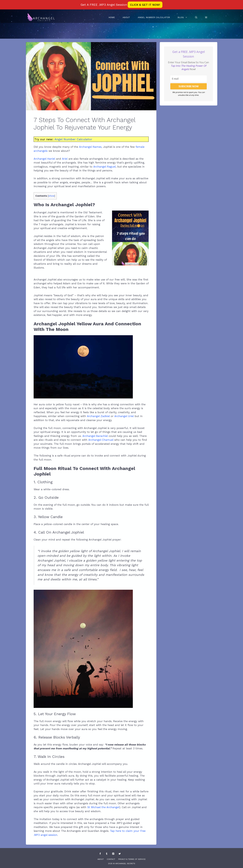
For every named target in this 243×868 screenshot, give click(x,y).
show (51, 196)
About (126, 17)
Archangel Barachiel (95, 436)
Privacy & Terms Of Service (132, 859)
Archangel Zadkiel (98, 416)
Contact (111, 859)
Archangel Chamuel (101, 440)
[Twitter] (120, 854)
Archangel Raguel (105, 167)
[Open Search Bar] (196, 17)
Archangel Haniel (44, 159)
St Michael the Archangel (103, 807)
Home (112, 17)
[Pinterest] (113, 854)
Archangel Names (90, 147)
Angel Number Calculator (154, 17)
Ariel (65, 159)
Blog (184, 17)
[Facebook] (100, 854)
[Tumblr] (107, 854)
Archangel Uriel (125, 416)
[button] (206, 17)
